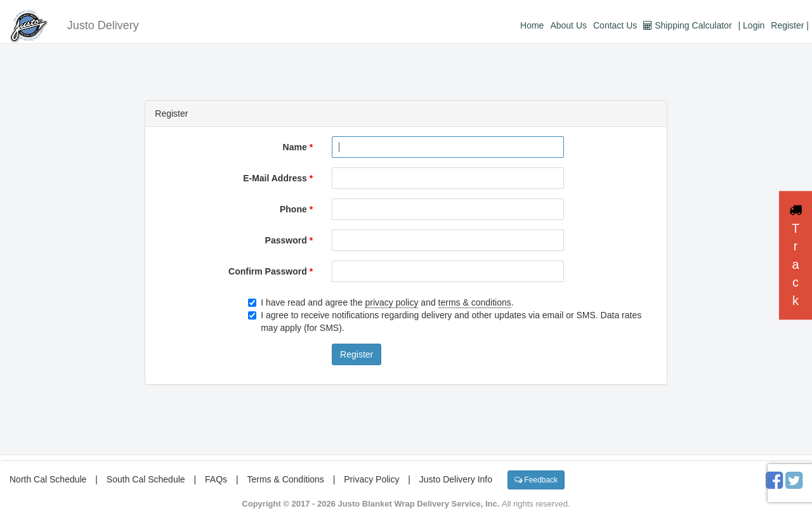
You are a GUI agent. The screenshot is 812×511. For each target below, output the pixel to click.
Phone (296, 209)
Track (796, 256)
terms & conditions (475, 302)
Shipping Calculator (687, 25)
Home (532, 25)
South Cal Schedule (146, 479)
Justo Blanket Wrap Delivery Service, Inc (418, 504)
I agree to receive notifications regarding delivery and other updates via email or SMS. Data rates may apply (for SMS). (445, 321)
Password (289, 240)
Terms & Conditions (285, 479)
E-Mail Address (278, 178)
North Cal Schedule (48, 479)
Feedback (536, 480)
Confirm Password (271, 271)
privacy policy (391, 302)
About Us (568, 25)
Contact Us (615, 25)
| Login (752, 25)
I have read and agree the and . (381, 303)
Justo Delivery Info (456, 479)
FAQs (216, 479)
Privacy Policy (371, 479)
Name (298, 147)
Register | (790, 25)
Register (357, 354)
